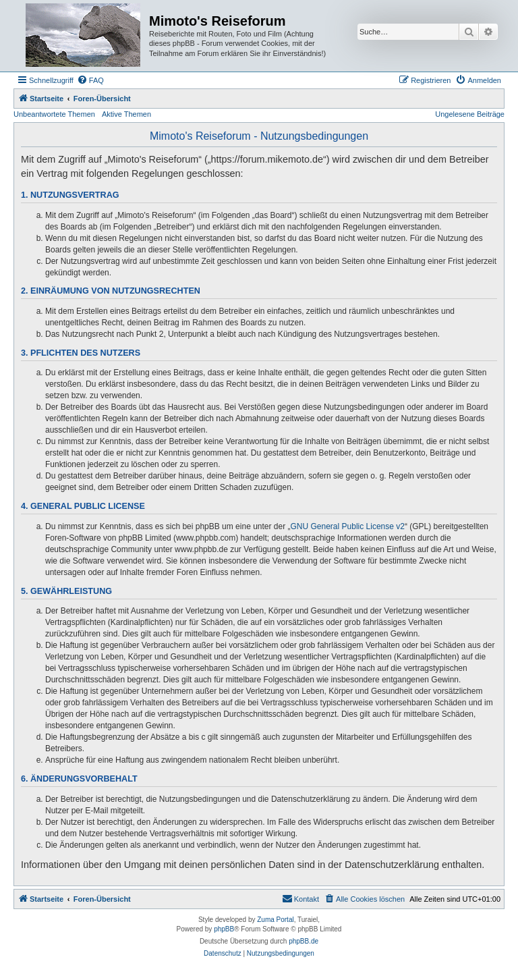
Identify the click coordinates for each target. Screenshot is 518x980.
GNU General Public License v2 (348, 526)
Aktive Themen (126, 114)
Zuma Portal (275, 920)
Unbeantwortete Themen (54, 114)
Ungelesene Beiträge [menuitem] (470, 114)
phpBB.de (304, 941)
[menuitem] (90, 80)
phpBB (224, 929)
